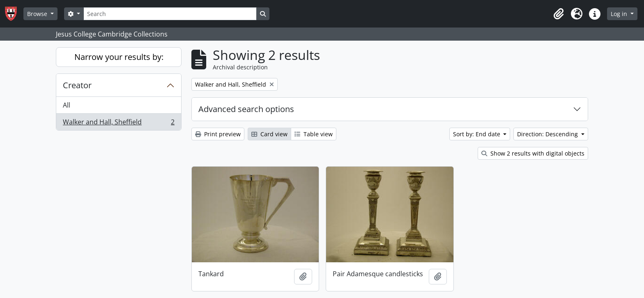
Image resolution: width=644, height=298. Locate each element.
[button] (559, 14)
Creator (77, 85)
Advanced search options (246, 109)
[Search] (170, 14)
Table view (314, 134)
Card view (269, 134)
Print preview (218, 134)
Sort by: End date (477, 134)
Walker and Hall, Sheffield (118, 124)
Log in (620, 14)
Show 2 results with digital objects (533, 153)
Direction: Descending (548, 134)
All (67, 105)
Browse (38, 14)
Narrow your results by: (119, 57)
